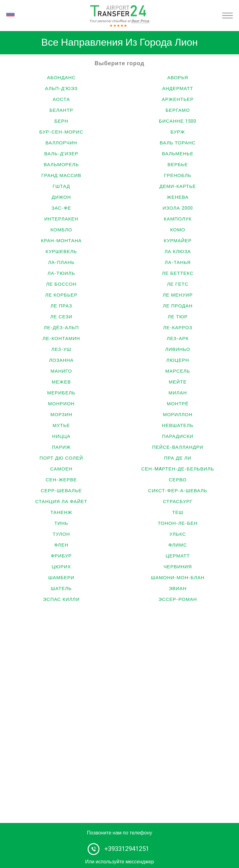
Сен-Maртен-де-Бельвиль (178, 469)
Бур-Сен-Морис (61, 132)
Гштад (61, 186)
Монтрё (178, 404)
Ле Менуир (178, 295)
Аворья (178, 78)
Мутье (61, 425)
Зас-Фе (61, 208)
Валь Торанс (178, 143)
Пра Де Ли (178, 458)
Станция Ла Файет (61, 502)
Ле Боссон (61, 284)
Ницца (61, 436)
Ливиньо (178, 349)
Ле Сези (61, 317)
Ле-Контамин (61, 339)
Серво (178, 480)
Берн (61, 121)
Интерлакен (61, 219)
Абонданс (61, 78)
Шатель (61, 589)
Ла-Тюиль (61, 273)
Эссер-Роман (178, 599)
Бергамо (178, 110)
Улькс (178, 534)
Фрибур (61, 556)
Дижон (61, 197)
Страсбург (178, 502)
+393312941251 (127, 849)
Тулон (61, 534)
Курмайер (178, 241)
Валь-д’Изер (61, 154)
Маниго (61, 371)
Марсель (178, 371)
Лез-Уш (61, 349)
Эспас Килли (61, 599)
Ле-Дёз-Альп (61, 328)
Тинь (61, 523)
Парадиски (178, 436)
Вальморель (61, 165)
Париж (61, 447)
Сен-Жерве (61, 480)
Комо (178, 230)
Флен (61, 545)
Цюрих (61, 567)
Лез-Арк (178, 339)
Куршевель (61, 252)
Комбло (61, 230)
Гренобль (178, 175)
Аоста (61, 99)
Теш (178, 512)
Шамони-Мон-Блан (178, 578)
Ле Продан (178, 306)
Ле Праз (61, 306)
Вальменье (178, 154)
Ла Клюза (178, 252)
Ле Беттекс (178, 273)
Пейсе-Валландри (178, 447)
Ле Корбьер (61, 295)
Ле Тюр (178, 317)
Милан (178, 393)
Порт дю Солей (61, 458)
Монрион (61, 404)
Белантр (61, 110)
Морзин (61, 415)
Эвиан (178, 589)
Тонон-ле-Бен (178, 523)
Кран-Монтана (61, 241)
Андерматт (178, 89)
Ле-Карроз (178, 328)
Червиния (178, 567)
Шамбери (61, 578)
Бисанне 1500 (178, 121)
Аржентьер (178, 99)
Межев (61, 382)
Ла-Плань (61, 262)
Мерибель (61, 393)
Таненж (61, 512)
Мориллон (178, 415)
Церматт (178, 556)
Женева (178, 197)
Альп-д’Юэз (61, 89)
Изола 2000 (178, 208)
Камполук (178, 219)
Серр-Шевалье (61, 491)
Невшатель (178, 425)
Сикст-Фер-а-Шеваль (178, 491)
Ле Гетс (178, 284)
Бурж (178, 132)
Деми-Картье (178, 186)
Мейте (178, 382)
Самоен (61, 469)
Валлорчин (61, 143)
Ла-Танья (178, 262)
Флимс (178, 545)
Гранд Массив (61, 175)
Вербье (178, 165)
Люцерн (178, 360)
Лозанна (61, 360)
